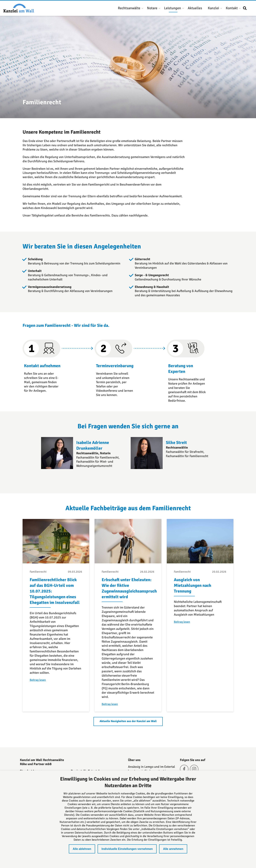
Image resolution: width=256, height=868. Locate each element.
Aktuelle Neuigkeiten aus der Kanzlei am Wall (128, 721)
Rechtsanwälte (129, 8)
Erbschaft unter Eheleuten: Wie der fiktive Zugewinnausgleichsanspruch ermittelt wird (129, 588)
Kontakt (232, 8)
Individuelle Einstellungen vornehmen (127, 849)
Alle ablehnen (82, 849)
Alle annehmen (173, 849)
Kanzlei (213, 8)
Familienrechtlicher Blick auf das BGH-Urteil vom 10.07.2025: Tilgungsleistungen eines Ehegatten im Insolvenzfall (55, 591)
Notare (152, 8)
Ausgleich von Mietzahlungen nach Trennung (193, 585)
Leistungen (173, 8)
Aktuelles (195, 8)
